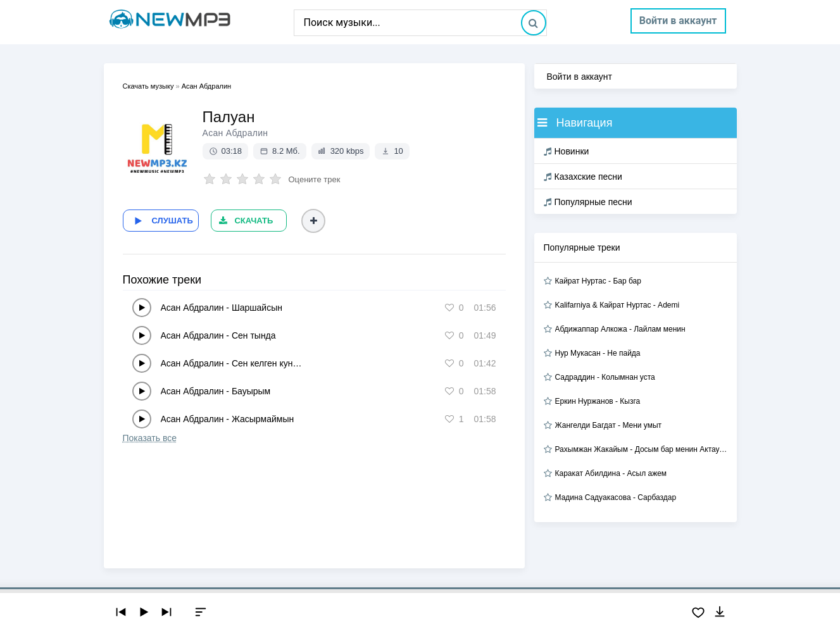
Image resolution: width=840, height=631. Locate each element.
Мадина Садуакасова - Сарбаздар (616, 497)
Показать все (150, 438)
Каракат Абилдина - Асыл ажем (611, 473)
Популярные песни (588, 202)
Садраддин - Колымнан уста (605, 377)
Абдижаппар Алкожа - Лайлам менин (620, 329)
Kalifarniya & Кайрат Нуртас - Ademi (617, 305)
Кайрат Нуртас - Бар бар (598, 281)
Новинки (567, 151)
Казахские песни (583, 177)
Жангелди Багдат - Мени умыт (609, 425)
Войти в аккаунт (678, 21)
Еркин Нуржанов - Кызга (598, 401)
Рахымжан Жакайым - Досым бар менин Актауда (641, 449)
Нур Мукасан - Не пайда (598, 353)
